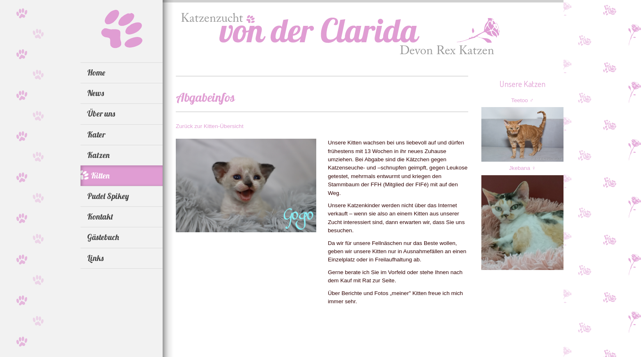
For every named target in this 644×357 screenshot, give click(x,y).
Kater (96, 135)
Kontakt (100, 217)
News (95, 93)
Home (96, 73)
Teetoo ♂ (523, 100)
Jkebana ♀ (522, 168)
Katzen (98, 155)
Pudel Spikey (108, 196)
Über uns (101, 114)
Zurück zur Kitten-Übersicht (210, 126)
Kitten (100, 176)
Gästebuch (103, 237)
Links (95, 258)
